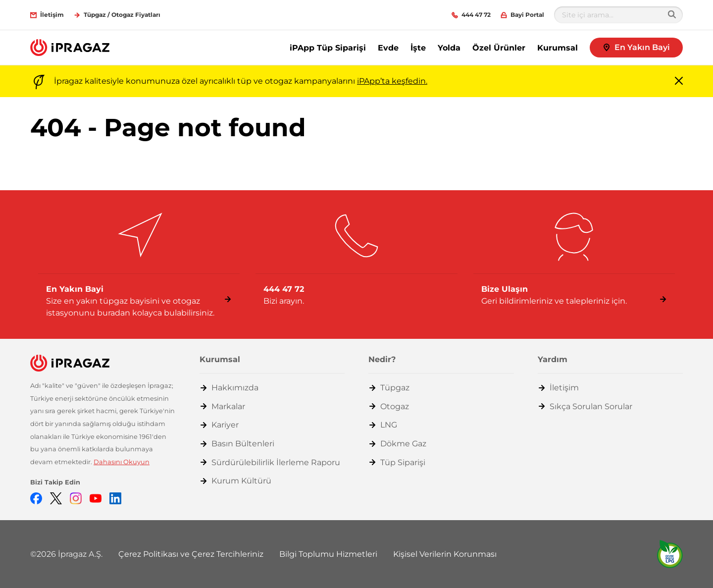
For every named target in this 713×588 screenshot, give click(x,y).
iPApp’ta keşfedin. (392, 81)
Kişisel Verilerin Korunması (445, 554)
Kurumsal (558, 48)
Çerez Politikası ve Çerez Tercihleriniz (191, 554)
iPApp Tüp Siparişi (328, 48)
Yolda (449, 48)
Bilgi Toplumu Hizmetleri (328, 554)
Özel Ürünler (499, 48)
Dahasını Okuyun (122, 462)
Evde (388, 48)
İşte (418, 48)
